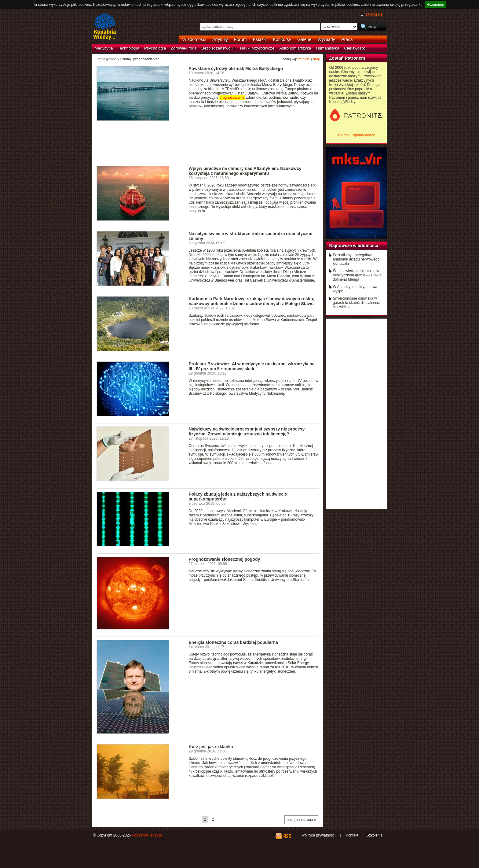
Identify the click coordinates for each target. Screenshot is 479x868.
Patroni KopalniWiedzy (356, 135)
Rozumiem (435, 5)
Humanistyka (327, 48)
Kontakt (352, 835)
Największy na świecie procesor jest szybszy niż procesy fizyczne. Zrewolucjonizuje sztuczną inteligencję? (247, 431)
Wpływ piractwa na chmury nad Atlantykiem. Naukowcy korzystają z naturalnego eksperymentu (245, 171)
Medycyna (104, 48)
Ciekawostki (355, 48)
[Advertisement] (208, 145)
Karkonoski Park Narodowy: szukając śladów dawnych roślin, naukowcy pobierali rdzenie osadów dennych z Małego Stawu (252, 301)
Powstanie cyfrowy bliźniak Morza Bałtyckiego (236, 68)
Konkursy (282, 39)
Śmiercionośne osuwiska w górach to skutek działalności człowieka (356, 303)
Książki (260, 39)
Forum (240, 39)
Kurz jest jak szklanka (211, 747)
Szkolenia (375, 835)
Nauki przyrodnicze (257, 48)
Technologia (129, 48)
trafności (304, 59)
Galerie (304, 39)
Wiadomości (194, 39)
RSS (287, 836)
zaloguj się (374, 14)
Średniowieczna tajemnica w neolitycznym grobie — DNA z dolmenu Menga (357, 275)
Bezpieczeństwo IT (218, 48)
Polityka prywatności (319, 835)
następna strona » (301, 820)
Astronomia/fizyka (295, 48)
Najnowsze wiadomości (354, 246)
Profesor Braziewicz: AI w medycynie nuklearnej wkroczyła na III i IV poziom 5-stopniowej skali (252, 366)
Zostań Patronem (347, 58)
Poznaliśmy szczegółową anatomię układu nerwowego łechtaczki (356, 259)
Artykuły (220, 39)
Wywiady (326, 39)
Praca (347, 39)
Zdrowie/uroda (184, 48)
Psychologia (155, 48)
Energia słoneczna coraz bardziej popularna (233, 642)
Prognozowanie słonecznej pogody (225, 559)
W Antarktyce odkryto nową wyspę (355, 289)
